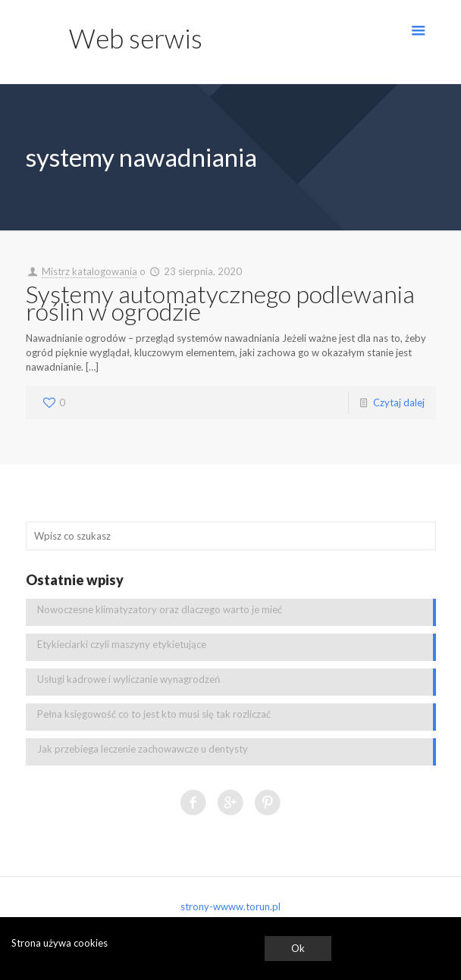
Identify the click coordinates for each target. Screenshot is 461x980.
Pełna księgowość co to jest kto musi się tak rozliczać (154, 714)
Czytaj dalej (399, 402)
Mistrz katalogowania (89, 271)
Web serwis (136, 38)
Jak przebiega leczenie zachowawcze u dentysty (143, 749)
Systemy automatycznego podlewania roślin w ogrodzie (220, 302)
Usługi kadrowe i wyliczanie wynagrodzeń (129, 679)
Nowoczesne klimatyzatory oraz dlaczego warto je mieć (160, 609)
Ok (298, 948)
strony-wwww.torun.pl (230, 906)
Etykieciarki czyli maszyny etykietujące (122, 644)
